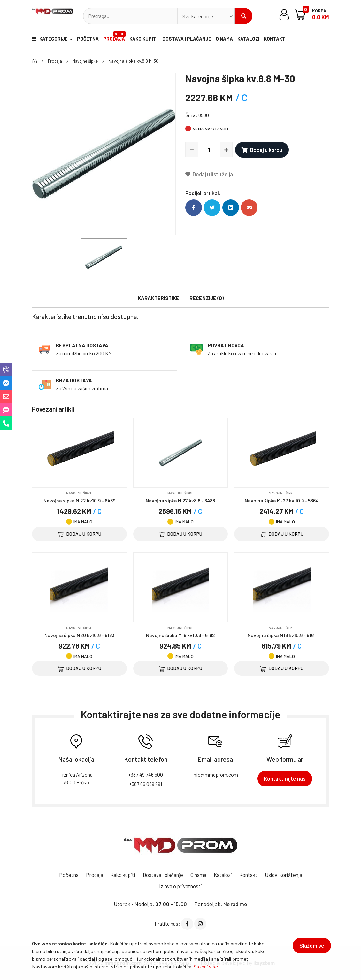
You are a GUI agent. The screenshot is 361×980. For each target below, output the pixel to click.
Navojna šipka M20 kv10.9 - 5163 (79, 635)
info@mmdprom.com (215, 774)
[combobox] (206, 16)
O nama (228, 40)
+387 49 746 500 (146, 774)
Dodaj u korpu (262, 149)
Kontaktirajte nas (285, 778)
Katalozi (254, 40)
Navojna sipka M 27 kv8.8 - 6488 (180, 500)
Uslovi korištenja (288, 874)
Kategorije (49, 40)
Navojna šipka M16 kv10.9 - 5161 (282, 635)
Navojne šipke (88, 61)
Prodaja (116, 37)
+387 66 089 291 (146, 783)
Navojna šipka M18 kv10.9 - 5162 (180, 635)
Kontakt (282, 40)
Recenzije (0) (207, 298)
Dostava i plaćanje (189, 40)
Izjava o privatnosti (180, 886)
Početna (87, 40)
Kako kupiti (146, 40)
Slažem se (310, 947)
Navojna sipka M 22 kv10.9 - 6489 (79, 500)
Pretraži (244, 16)
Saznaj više (206, 966)
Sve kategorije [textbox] (198, 16)
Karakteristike (158, 298)
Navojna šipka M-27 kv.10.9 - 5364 (282, 500)
